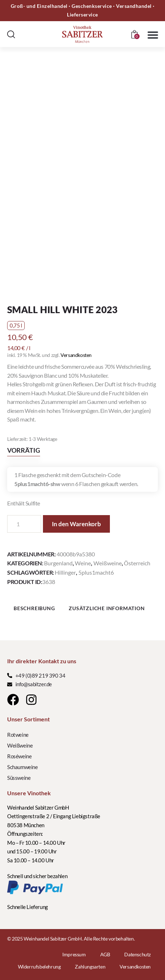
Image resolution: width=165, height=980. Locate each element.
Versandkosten (76, 355)
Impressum (74, 954)
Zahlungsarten (90, 967)
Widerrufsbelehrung (39, 967)
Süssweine (19, 778)
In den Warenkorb (76, 524)
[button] (153, 35)
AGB (105, 954)
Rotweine (18, 735)
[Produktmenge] (24, 524)
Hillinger (65, 572)
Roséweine (19, 756)
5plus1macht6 (96, 572)
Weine (83, 563)
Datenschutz (137, 954)
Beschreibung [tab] (34, 608)
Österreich (137, 563)
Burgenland (58, 563)
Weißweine (108, 563)
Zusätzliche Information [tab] (107, 608)
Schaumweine (23, 767)
